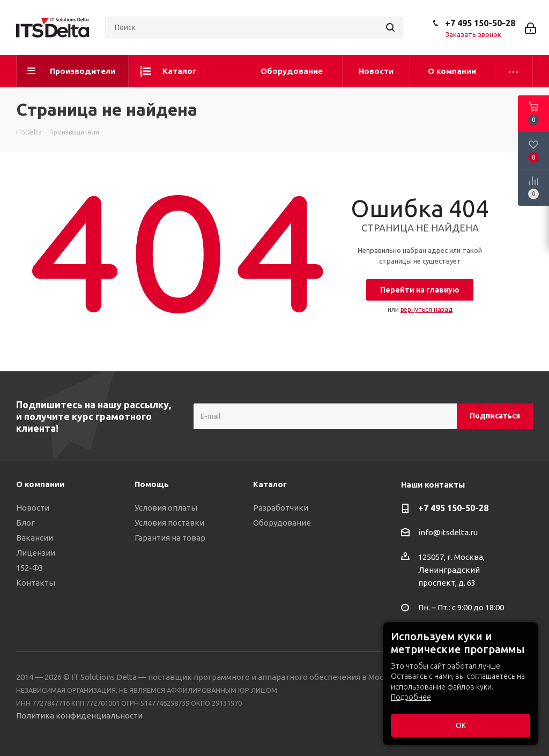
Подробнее (411, 697)
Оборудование (282, 523)
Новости (33, 508)
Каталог (270, 484)
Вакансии (35, 538)
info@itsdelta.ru (448, 532)
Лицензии (36, 553)
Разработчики (281, 508)
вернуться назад (426, 309)
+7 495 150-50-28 (480, 23)
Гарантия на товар (170, 538)
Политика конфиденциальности (79, 716)
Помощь (152, 484)
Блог (25, 523)
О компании (40, 484)
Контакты (36, 583)
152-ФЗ (29, 568)
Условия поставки (169, 523)
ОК (461, 725)
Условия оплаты (166, 508)
